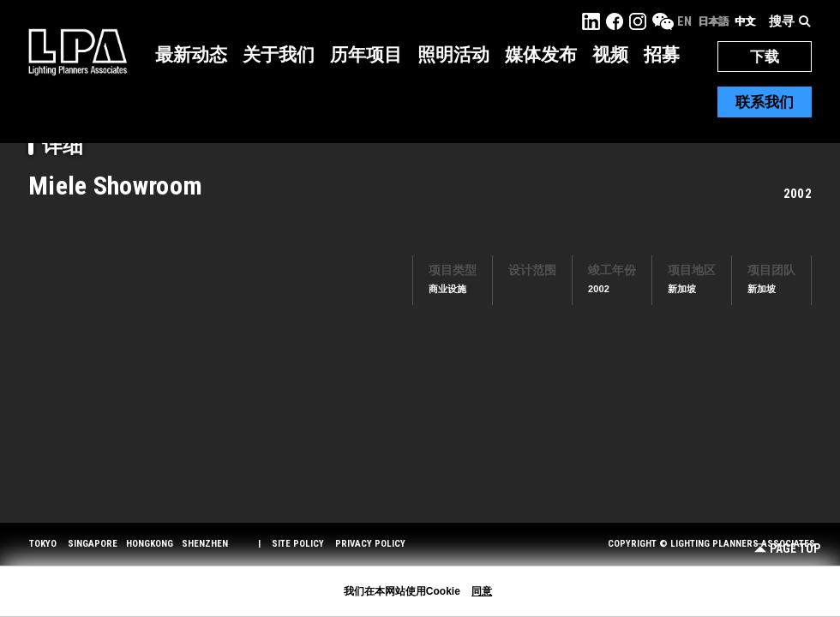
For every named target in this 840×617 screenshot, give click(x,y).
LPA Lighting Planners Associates (78, 51)
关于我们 (279, 55)
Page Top (787, 549)
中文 (745, 21)
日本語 (713, 21)
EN (684, 21)
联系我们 (765, 102)
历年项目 (366, 55)
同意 (482, 591)
